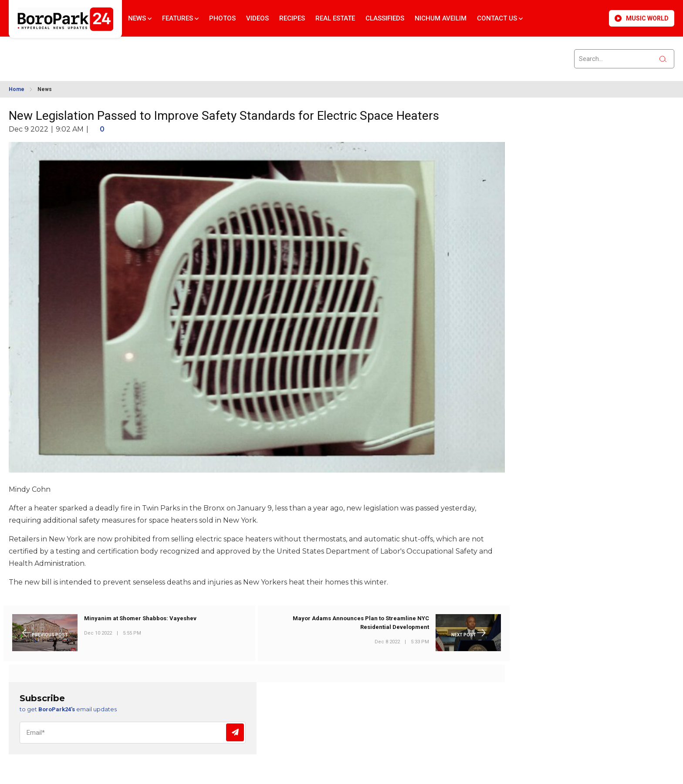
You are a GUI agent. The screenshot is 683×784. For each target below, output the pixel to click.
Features (180, 18)
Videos (257, 18)
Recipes (292, 18)
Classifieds (385, 18)
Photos (222, 18)
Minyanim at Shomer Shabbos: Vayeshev (140, 618)
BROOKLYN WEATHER (88, 54)
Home (17, 89)
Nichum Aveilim (441, 18)
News (140, 18)
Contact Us (500, 18)
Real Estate (335, 18)
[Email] (133, 733)
